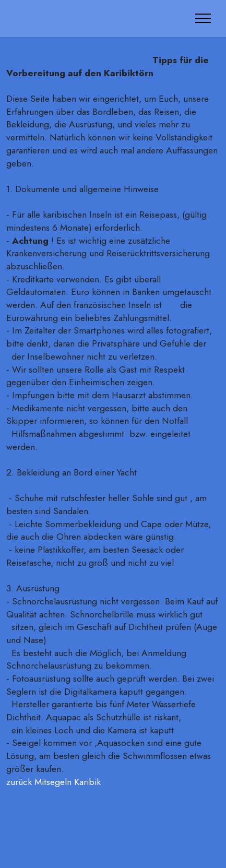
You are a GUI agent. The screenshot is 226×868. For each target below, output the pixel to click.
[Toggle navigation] (203, 18)
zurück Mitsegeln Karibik (55, 782)
